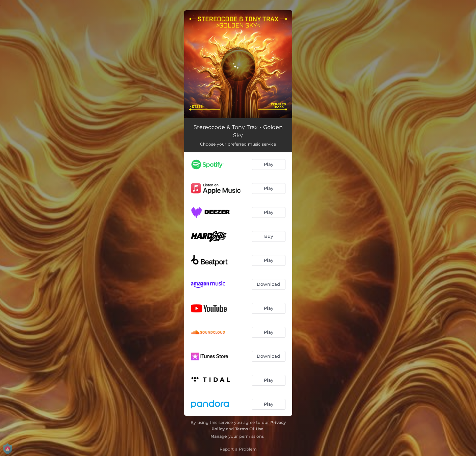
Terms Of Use (249, 429)
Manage (219, 436)
